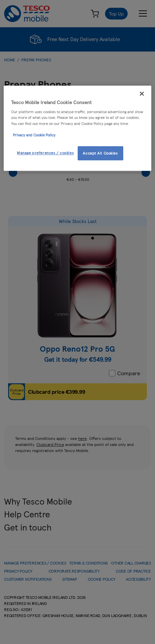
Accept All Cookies (100, 153)
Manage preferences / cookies (45, 153)
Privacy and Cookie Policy (34, 135)
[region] (77, 128)
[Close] (142, 94)
